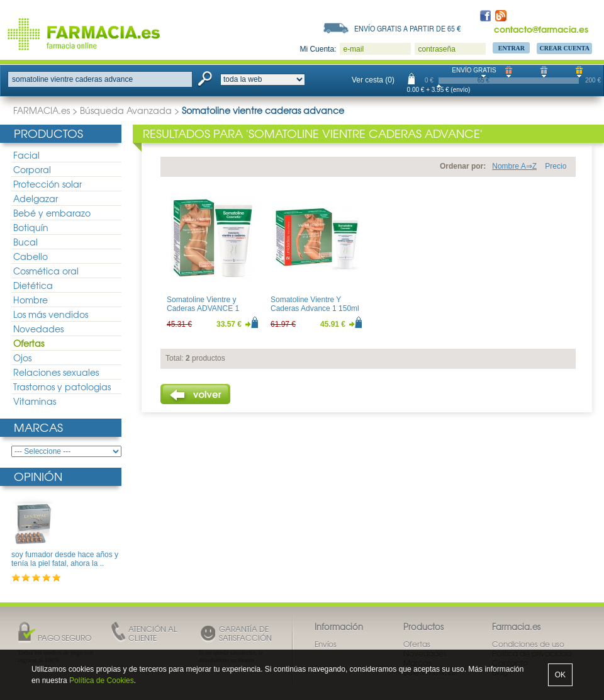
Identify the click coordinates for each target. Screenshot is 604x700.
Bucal (25, 242)
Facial (26, 155)
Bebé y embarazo (52, 213)
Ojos (22, 358)
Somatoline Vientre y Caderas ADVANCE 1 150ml (203, 309)
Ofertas (29, 343)
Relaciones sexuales (56, 372)
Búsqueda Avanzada (126, 110)
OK (560, 675)
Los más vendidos (51, 314)
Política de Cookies (102, 680)
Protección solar (48, 184)
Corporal (32, 169)
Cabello (31, 256)
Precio (556, 166)
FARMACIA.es (42, 110)
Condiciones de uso (528, 644)
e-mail (353, 49)
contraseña (436, 49)
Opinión (38, 476)
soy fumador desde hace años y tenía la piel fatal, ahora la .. (65, 559)
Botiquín (31, 227)
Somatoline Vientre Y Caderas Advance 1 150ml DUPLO (315, 309)
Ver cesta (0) (373, 80)
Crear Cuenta (564, 48)
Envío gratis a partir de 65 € (408, 28)
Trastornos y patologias (62, 387)
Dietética (33, 285)
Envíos (326, 644)
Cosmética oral (46, 271)
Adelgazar (36, 198)
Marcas (38, 427)
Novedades (38, 329)
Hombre (31, 300)
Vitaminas (35, 401)
